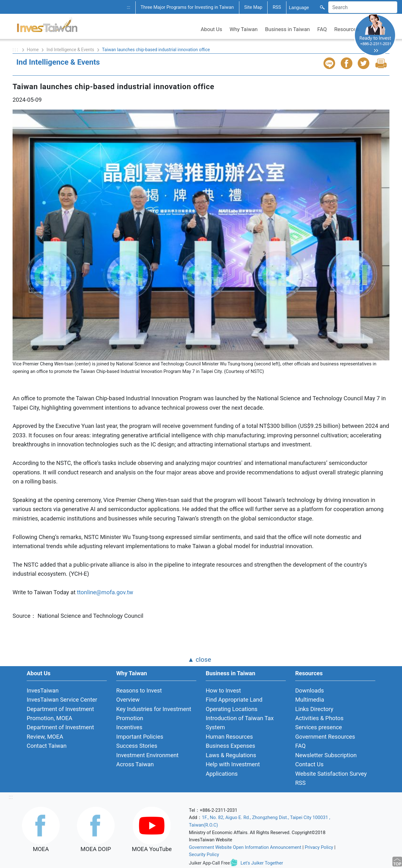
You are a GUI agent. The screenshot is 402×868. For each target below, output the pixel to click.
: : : (16, 50)
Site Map (253, 7)
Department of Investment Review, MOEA (60, 732)
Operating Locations (232, 709)
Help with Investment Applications (233, 769)
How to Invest (223, 690)
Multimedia (310, 700)
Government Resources (325, 737)
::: (129, 7)
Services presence (319, 727)
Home (33, 50)
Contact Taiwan (47, 746)
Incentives (129, 727)
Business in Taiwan (288, 29)
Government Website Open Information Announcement (245, 847)
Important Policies (140, 737)
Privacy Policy (319, 847)
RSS (277, 7)
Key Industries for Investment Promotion (154, 714)
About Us (211, 29)
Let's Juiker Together (262, 863)
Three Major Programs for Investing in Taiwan (187, 7)
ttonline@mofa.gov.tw (105, 592)
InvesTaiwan (43, 690)
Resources (347, 29)
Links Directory (314, 709)
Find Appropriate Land (234, 700)
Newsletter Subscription (326, 755)
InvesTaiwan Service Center (62, 700)
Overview (128, 700)
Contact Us (309, 764)
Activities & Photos (319, 718)
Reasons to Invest (139, 690)
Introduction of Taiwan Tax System (240, 723)
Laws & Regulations (231, 755)
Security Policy (204, 855)
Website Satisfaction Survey (331, 774)
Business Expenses (231, 746)
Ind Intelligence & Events (70, 50)
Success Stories (137, 746)
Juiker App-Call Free (210, 863)
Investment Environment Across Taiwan (147, 760)
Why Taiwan (244, 29)
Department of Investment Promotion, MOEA (60, 714)
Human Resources (229, 737)
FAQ (322, 29)
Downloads (310, 690)
